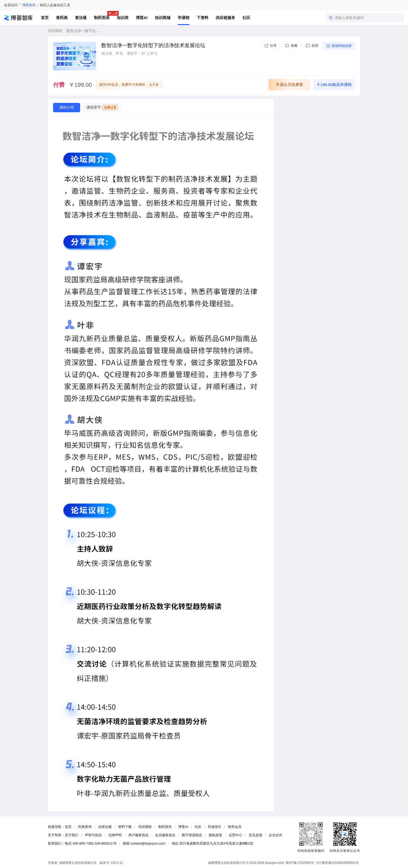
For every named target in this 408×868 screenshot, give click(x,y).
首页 (68, 827)
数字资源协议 (192, 835)
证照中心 (235, 835)
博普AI (183, 827)
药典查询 (85, 827)
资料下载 (125, 827)
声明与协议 (93, 835)
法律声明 (115, 835)
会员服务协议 (165, 835)
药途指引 (215, 827)
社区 (198, 827)
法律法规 (105, 827)
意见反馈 (256, 835)
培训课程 (55, 31)
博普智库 (29, 5)
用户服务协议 (138, 835)
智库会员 (235, 827)
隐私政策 (215, 835)
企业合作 (276, 835)
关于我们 (72, 835)
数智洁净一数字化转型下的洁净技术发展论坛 (83, 31)
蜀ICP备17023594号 (300, 863)
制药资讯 (165, 827)
